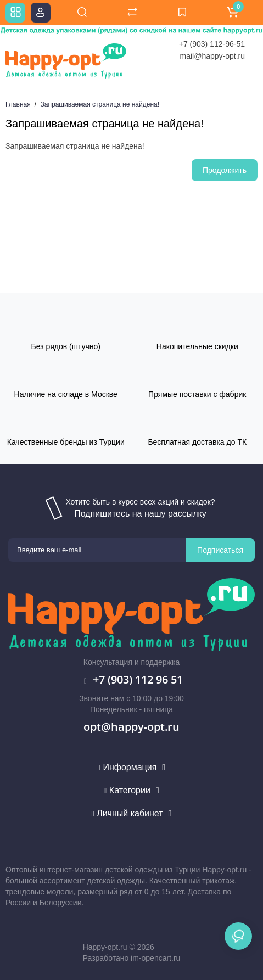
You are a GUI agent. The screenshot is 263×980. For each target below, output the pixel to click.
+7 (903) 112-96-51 (212, 44)
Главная (18, 104)
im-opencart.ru (155, 958)
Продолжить (225, 170)
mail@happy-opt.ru (213, 56)
